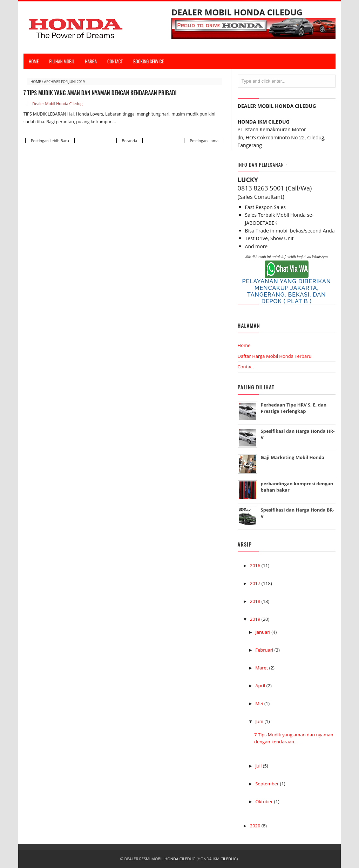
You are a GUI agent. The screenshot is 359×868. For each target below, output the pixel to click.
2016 (256, 565)
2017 (256, 583)
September (267, 784)
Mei (260, 703)
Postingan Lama (204, 141)
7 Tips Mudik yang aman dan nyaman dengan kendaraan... (294, 738)
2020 (256, 826)
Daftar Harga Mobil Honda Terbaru (275, 356)
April (261, 686)
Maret (262, 668)
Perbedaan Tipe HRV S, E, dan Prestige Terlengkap (294, 408)
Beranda (130, 141)
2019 (256, 619)
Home (34, 61)
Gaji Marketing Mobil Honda (293, 457)
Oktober (265, 801)
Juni (260, 721)
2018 (256, 601)
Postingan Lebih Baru (50, 141)
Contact (246, 367)
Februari (265, 650)
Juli (259, 766)
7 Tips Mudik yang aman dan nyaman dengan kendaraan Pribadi (100, 93)
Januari (263, 632)
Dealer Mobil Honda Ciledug (57, 103)
